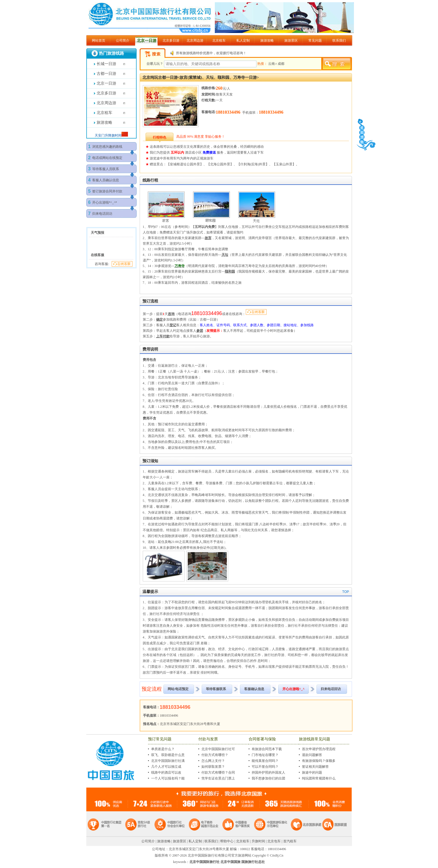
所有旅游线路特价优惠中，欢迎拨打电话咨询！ (211, 53)
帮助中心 (227, 841)
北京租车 (219, 40)
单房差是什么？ (163, 749)
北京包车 (274, 841)
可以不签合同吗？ (265, 767)
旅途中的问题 (312, 772)
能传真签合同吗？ (265, 761)
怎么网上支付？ (213, 761)
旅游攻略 (267, 40)
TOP (346, 592)
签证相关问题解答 (315, 767)
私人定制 (243, 40)
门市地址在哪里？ (265, 755)
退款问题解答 (312, 755)
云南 (272, 64)
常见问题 (315, 40)
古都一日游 (106, 74)
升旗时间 (258, 841)
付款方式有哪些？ (215, 755)
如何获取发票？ (213, 767)
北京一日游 (147, 41)
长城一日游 (106, 64)
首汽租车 (290, 841)
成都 (281, 64)
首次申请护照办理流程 (319, 749)
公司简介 (123, 40)
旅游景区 (291, 40)
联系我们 (339, 40)
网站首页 (99, 40)
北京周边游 (195, 40)
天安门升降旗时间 (108, 135)
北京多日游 (171, 40)
